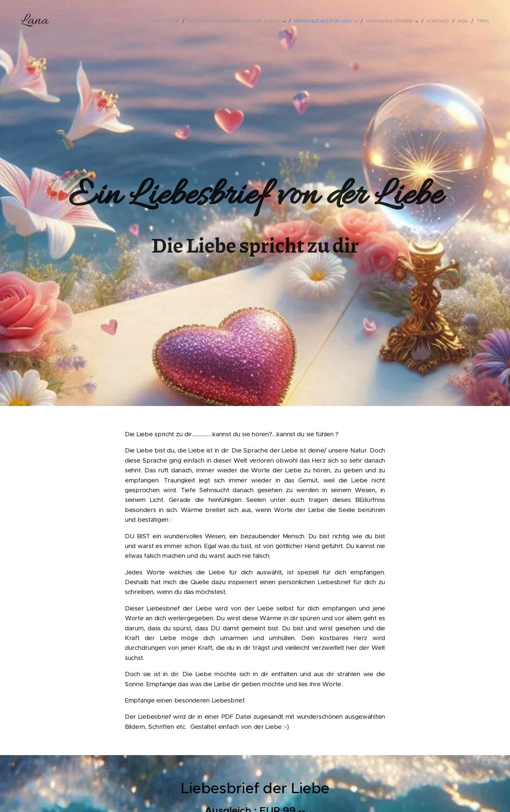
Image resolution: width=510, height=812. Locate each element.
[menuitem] (170, 21)
